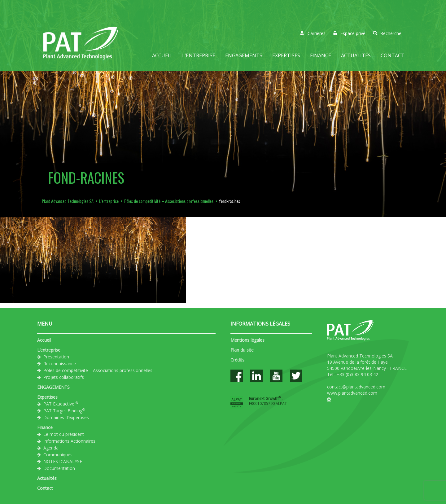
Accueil (162, 55)
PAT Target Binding (64, 410)
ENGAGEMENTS (244, 55)
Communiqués (58, 455)
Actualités (356, 55)
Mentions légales (247, 340)
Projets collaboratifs (64, 377)
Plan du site (242, 350)
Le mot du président (64, 434)
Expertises (286, 55)
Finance (321, 55)
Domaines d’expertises (66, 417)
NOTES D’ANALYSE (63, 461)
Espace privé (349, 33)
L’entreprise (199, 55)
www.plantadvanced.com (352, 393)
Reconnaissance (60, 364)
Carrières (313, 33)
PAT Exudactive (61, 404)
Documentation (59, 468)
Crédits (237, 360)
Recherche (387, 33)
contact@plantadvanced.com (356, 387)
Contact (393, 55)
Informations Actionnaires (69, 441)
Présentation (56, 357)
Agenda (51, 448)
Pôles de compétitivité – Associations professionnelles (98, 370)
